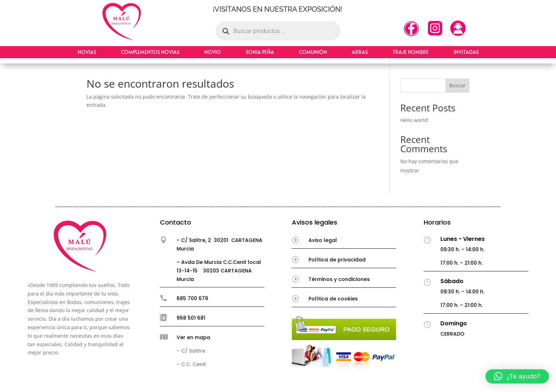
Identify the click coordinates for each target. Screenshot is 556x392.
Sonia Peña (260, 52)
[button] (517, 376)
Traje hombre (411, 52)
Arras (360, 52)
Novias (87, 52)
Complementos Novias (150, 52)
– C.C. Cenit (191, 364)
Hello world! (415, 120)
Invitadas (466, 52)
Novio (213, 52)
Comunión (313, 52)
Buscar (457, 85)
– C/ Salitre (191, 351)
